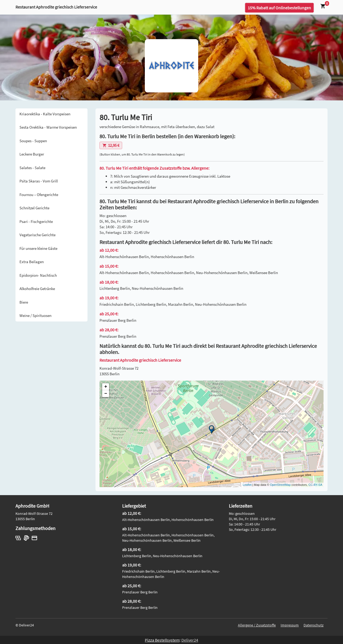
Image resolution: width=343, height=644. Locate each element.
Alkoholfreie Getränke (37, 289)
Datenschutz (314, 625)
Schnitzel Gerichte (34, 208)
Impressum (290, 625)
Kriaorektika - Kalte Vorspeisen (45, 114)
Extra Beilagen (32, 262)
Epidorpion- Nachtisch (38, 275)
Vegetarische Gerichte (37, 235)
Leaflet (247, 485)
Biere (24, 302)
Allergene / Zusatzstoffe (257, 625)
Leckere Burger (32, 154)
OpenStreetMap (280, 485)
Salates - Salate (32, 168)
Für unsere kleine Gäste (38, 248)
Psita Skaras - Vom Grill (39, 181)
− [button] (106, 394)
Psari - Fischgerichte (36, 221)
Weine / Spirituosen (35, 315)
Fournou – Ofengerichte (39, 195)
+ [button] (106, 387)
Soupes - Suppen (33, 141)
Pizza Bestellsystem (162, 640)
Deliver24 (190, 640)
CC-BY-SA (315, 485)
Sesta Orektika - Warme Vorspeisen (48, 127)
